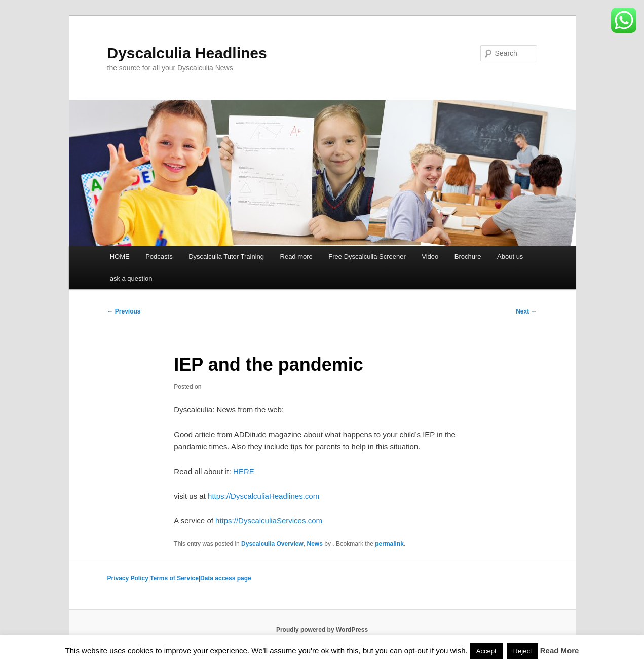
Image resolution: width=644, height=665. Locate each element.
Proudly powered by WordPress (322, 630)
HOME (120, 257)
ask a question (131, 278)
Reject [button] (523, 651)
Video (430, 257)
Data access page (226, 578)
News (315, 544)
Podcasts (159, 257)
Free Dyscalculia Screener (367, 257)
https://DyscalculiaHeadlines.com (263, 496)
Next (526, 311)
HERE (244, 471)
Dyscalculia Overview (272, 544)
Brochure (468, 257)
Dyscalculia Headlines (187, 53)
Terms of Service (174, 578)
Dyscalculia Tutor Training (226, 257)
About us (510, 257)
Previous (124, 311)
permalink (389, 544)
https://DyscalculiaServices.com (269, 520)
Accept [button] (486, 651)
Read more (296, 257)
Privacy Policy (128, 578)
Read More (560, 651)
